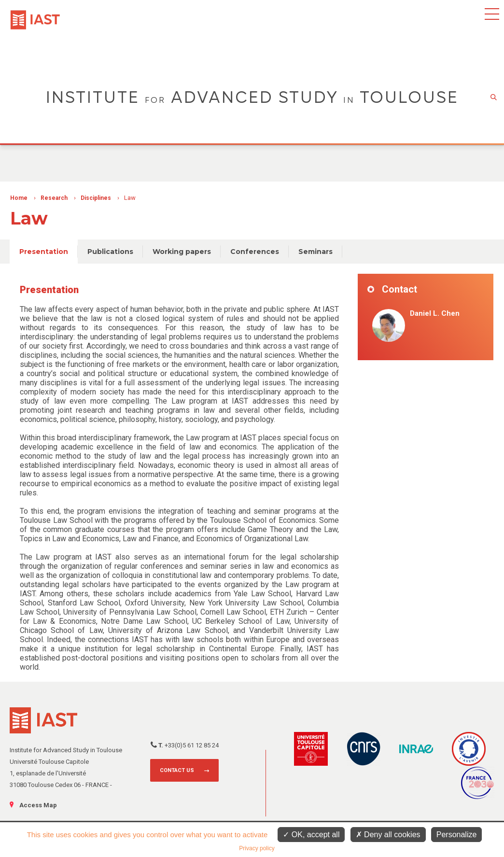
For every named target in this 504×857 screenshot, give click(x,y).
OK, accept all (311, 835)
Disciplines (96, 198)
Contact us (177, 770)
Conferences (255, 252)
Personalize (457, 835)
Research (54, 198)
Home (19, 198)
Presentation (44, 252)
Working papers (182, 252)
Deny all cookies (388, 835)
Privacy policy (257, 848)
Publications (110, 252)
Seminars (315, 252)
